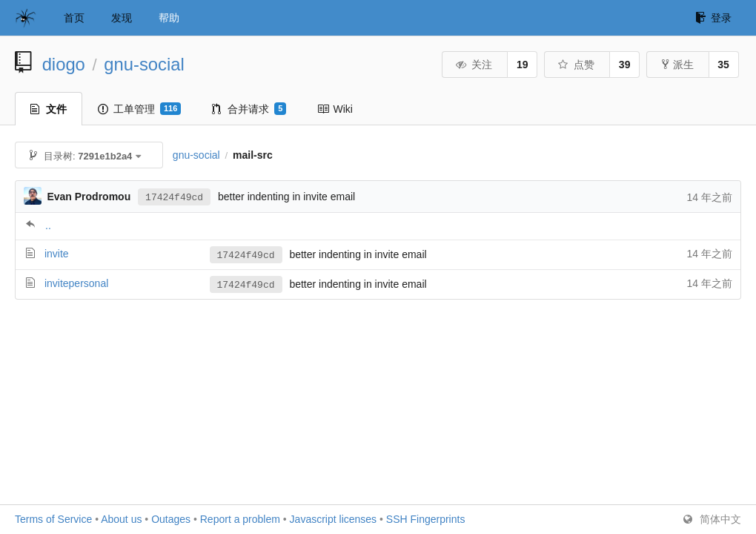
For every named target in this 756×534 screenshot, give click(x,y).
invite (57, 254)
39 (625, 65)
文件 (49, 109)
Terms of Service (53, 519)
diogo (64, 64)
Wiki (335, 109)
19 (523, 65)
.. (48, 225)
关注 (474, 65)
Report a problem (240, 519)
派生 (678, 65)
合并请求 (249, 109)
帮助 (169, 18)
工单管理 (139, 109)
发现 (122, 18)
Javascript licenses (334, 519)
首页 (74, 18)
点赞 (576, 65)
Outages (171, 519)
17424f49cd (174, 197)
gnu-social (144, 64)
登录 (713, 18)
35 (723, 65)
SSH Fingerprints (426, 519)
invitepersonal (76, 283)
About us (121, 519)
